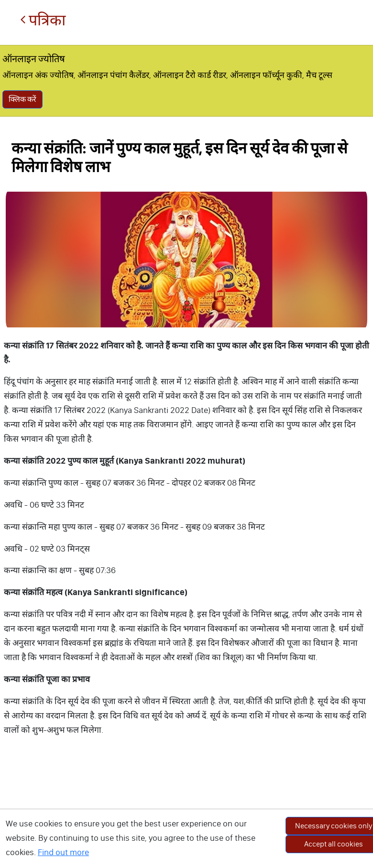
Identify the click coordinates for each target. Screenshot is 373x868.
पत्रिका (43, 20)
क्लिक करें (22, 99)
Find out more (63, 852)
